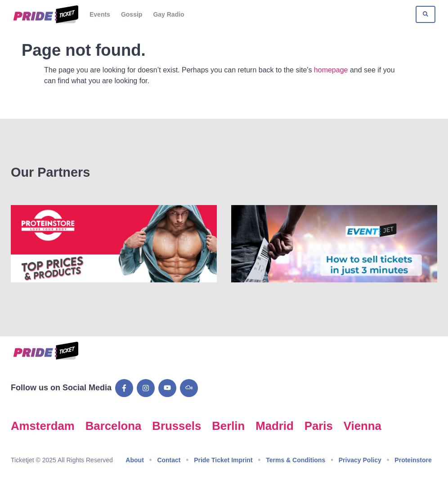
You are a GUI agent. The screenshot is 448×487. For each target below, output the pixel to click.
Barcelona (114, 426)
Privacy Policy (360, 460)
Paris (319, 426)
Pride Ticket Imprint (223, 460)
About (134, 460)
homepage (331, 70)
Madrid (274, 426)
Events (100, 14)
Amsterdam (43, 426)
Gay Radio (168, 14)
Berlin (228, 426)
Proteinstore (413, 460)
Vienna (363, 426)
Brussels (177, 426)
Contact (169, 460)
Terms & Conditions (296, 460)
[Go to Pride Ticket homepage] (45, 14)
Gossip (132, 14)
